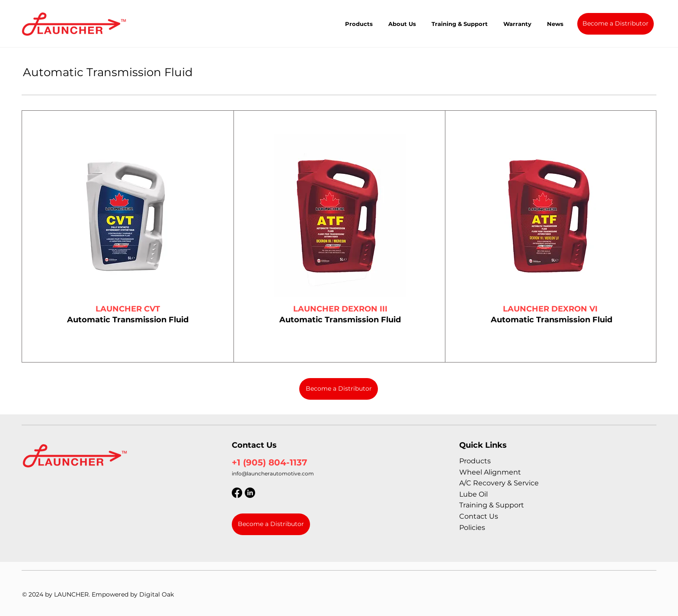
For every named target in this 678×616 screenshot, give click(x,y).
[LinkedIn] (250, 493)
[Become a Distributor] (616, 24)
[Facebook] (237, 493)
